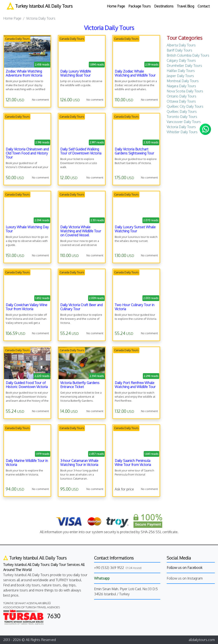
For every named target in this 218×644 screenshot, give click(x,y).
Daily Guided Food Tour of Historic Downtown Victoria (27, 385)
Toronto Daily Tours (182, 117)
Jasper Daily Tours (180, 76)
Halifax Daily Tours (181, 71)
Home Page (116, 6)
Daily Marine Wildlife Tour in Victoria (27, 463)
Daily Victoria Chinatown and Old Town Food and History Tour (27, 153)
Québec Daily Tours (182, 111)
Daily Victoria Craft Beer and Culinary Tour (81, 307)
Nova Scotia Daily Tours (185, 91)
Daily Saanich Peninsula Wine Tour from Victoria (133, 463)
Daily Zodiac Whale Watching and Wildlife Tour (135, 73)
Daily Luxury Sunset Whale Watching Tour (135, 229)
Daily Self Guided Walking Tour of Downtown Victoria (81, 151)
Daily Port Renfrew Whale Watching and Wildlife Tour (135, 385)
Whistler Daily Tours (182, 132)
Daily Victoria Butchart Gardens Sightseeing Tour (134, 151)
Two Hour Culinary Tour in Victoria (135, 307)
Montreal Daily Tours (183, 81)
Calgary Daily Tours (181, 60)
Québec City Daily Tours (185, 106)
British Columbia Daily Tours (188, 55)
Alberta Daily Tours (181, 45)
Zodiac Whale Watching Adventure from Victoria (24, 73)
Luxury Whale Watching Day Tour (27, 229)
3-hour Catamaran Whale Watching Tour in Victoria (79, 463)
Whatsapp (102, 578)
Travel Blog (186, 6)
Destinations (164, 6)
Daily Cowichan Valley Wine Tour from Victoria (27, 307)
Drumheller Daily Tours (184, 66)
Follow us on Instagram (185, 578)
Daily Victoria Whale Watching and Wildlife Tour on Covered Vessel (81, 231)
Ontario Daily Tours (181, 96)
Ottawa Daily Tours (181, 101)
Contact (204, 6)
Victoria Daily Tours (181, 127)
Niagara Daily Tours (181, 86)
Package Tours (140, 6)
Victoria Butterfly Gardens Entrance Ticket (80, 385)
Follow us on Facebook (185, 568)
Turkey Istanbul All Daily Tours (40, 6)
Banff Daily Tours (179, 50)
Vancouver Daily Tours (184, 122)
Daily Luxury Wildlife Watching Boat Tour (76, 73)
